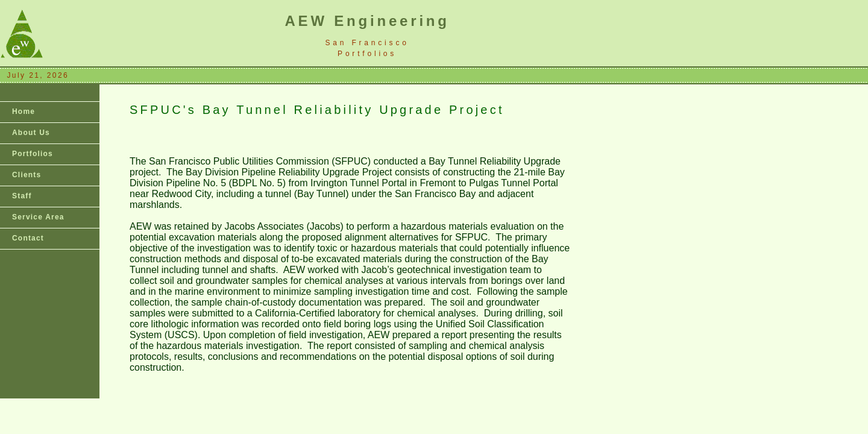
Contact (28, 238)
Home (24, 112)
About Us (31, 133)
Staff (22, 196)
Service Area (38, 217)
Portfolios (33, 154)
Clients (27, 175)
